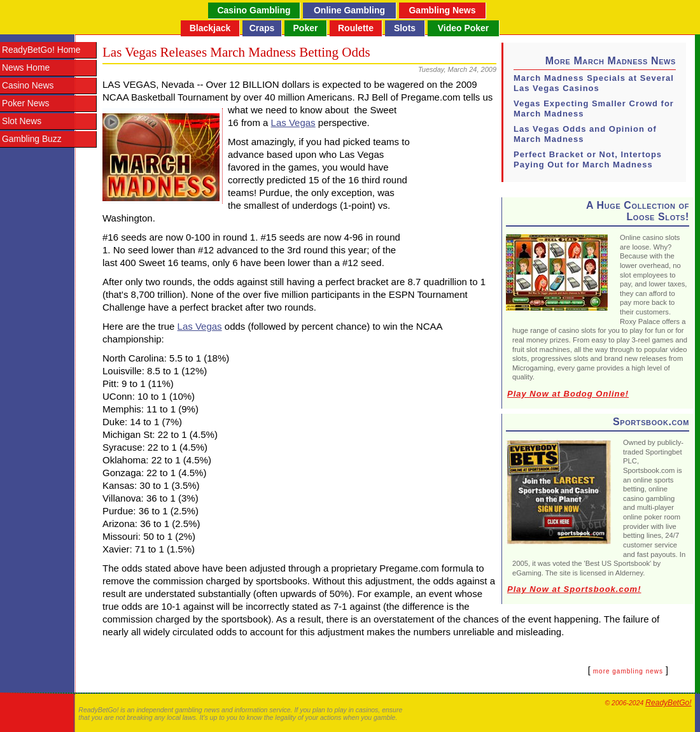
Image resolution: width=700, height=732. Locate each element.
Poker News (25, 103)
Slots (405, 28)
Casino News (28, 86)
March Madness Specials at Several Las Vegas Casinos (594, 83)
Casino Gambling (254, 10)
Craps (262, 28)
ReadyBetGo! (668, 703)
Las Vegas (293, 123)
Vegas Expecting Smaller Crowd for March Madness (594, 109)
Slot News (22, 121)
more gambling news (628, 671)
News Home (26, 68)
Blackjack (210, 28)
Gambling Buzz (32, 139)
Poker (306, 28)
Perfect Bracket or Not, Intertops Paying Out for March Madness (588, 159)
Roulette (356, 28)
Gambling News (442, 10)
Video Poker (464, 28)
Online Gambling (349, 10)
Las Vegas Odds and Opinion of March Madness (585, 134)
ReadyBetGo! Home (41, 50)
